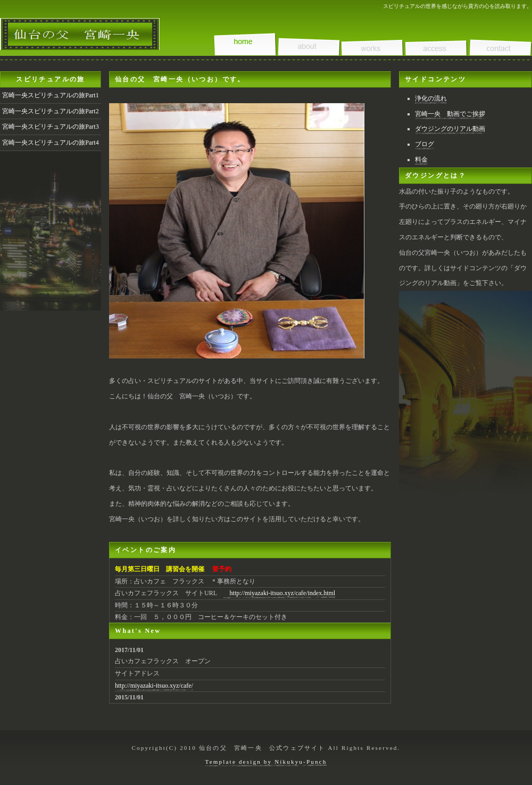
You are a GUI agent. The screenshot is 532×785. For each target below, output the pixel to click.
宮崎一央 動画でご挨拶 (450, 114)
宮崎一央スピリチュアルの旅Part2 (50, 111)
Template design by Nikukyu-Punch (266, 762)
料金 (421, 160)
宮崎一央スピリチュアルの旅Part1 (50, 95)
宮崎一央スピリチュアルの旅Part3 (50, 127)
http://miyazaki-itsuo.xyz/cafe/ (154, 686)
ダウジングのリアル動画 (450, 129)
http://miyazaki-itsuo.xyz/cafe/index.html (280, 593)
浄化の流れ (431, 98)
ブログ (425, 144)
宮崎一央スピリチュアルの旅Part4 (50, 143)
